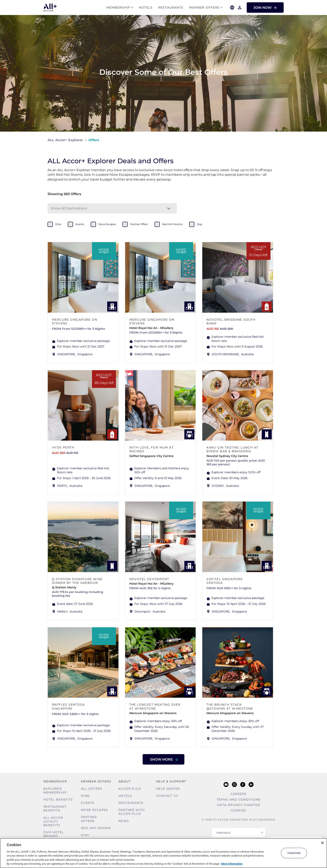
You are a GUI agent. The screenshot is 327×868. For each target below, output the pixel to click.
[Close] (322, 843)
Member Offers (204, 8)
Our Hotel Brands (54, 834)
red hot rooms (172, 224)
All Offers (92, 789)
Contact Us (167, 796)
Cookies (239, 810)
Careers (239, 794)
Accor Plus (130, 789)
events (80, 224)
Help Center (168, 789)
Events (88, 803)
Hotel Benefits (58, 800)
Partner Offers (89, 819)
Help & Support (171, 781)
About (125, 781)
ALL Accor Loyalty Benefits (53, 821)
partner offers (139, 224)
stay (200, 224)
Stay (85, 835)
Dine (85, 796)
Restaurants (171, 8)
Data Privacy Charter (239, 805)
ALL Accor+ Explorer (65, 140)
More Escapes (95, 810)
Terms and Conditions (239, 800)
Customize (294, 853)
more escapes (107, 224)
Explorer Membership (55, 791)
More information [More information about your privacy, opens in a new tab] (232, 864)
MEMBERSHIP (118, 8)
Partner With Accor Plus (132, 812)
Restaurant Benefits (55, 808)
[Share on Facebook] (275, 140)
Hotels (146, 8)
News (124, 821)
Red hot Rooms (96, 828)
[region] (163, 853)
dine (58, 224)
